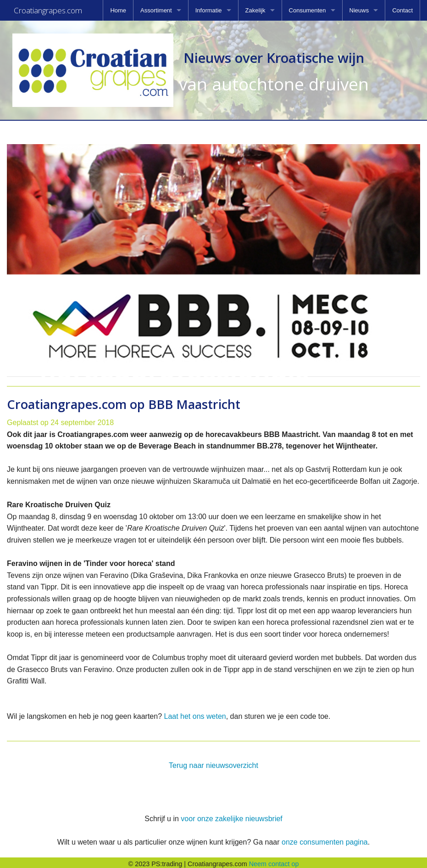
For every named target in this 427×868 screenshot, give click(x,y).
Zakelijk (255, 10)
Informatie (209, 10)
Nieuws (359, 10)
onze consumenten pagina (325, 839)
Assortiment (156, 10)
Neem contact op (274, 861)
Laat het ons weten (195, 714)
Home (118, 10)
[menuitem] (118, 10)
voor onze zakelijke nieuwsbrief (231, 816)
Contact (402, 10)
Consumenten (308, 10)
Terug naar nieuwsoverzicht (213, 763)
